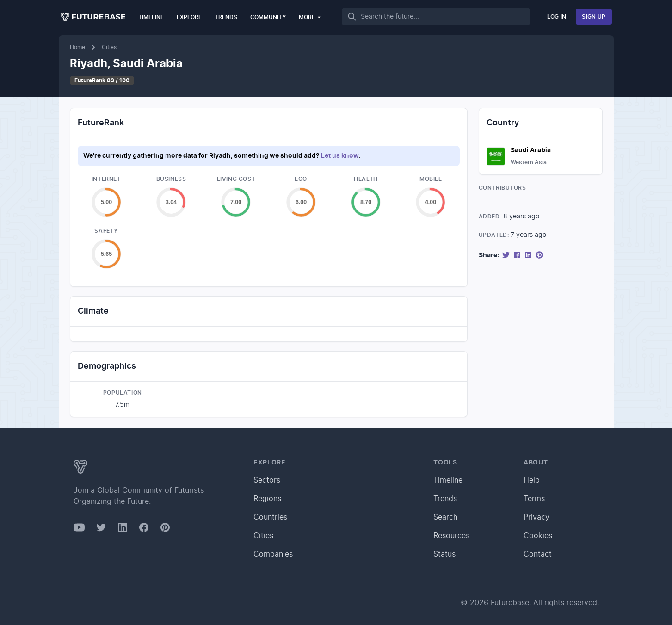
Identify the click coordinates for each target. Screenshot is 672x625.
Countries (270, 517)
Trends (226, 17)
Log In (557, 17)
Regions (267, 499)
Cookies (538, 536)
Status (444, 554)
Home (77, 47)
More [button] (310, 17)
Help (532, 480)
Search (445, 517)
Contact (538, 554)
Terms (534, 499)
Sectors (267, 480)
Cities (109, 47)
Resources (451, 536)
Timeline (151, 17)
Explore (189, 17)
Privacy (536, 517)
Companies (273, 554)
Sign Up (594, 17)
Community (268, 17)
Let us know (340, 156)
